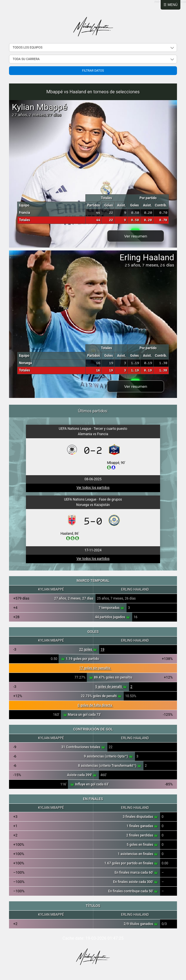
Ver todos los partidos (93, 488)
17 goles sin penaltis (95, 668)
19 (103, 649)
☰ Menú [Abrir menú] (170, 5)
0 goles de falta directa (95, 705)
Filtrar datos (93, 71)
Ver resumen (136, 236)
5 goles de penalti (111, 687)
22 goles (88, 649)
